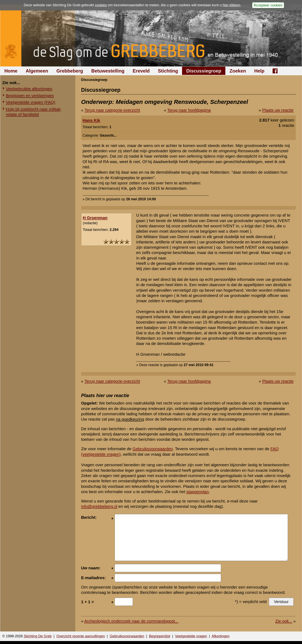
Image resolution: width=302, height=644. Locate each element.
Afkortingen (221, 636)
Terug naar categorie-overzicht (112, 110)
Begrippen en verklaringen (30, 96)
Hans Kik (91, 120)
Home (11, 71)
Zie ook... (284, 621)
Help (259, 71)
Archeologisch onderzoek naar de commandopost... (131, 621)
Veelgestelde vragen (191, 636)
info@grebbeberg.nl (99, 506)
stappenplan (198, 492)
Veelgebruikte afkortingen (29, 89)
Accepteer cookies (268, 5)
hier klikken (231, 5)
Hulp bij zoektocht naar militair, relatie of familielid (34, 112)
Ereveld (141, 71)
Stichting (168, 71)
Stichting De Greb (38, 636)
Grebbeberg (70, 71)
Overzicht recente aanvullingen (81, 636)
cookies (101, 5)
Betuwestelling (108, 71)
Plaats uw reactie (278, 110)
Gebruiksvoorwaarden (153, 449)
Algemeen (37, 71)
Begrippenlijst (160, 636)
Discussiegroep (204, 71)
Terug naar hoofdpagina (189, 110)
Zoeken (238, 71)
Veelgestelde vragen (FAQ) (31, 102)
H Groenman (95, 218)
